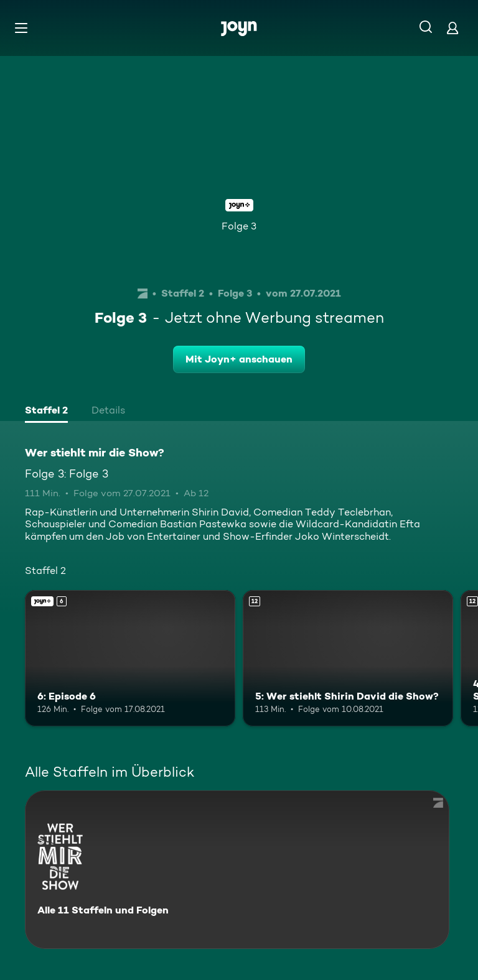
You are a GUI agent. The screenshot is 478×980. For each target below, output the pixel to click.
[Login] (452, 28)
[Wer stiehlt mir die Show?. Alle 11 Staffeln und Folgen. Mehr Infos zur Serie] (237, 870)
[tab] (46, 412)
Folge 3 (239, 226)
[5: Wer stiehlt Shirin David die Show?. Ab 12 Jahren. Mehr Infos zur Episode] (348, 659)
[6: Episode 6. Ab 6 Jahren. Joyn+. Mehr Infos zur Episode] (130, 659)
